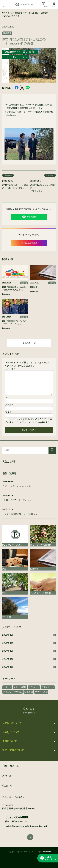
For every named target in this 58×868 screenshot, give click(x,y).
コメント (10, 369)
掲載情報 (7, 33)
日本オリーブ (48, 687)
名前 (8, 397)
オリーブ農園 (20, 687)
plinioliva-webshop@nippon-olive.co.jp (27, 826)
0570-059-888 (17, 817)
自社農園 (28, 692)
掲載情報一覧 (29, 343)
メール (9, 405)
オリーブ (7, 687)
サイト (8, 412)
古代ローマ (34, 687)
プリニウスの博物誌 (13, 692)
